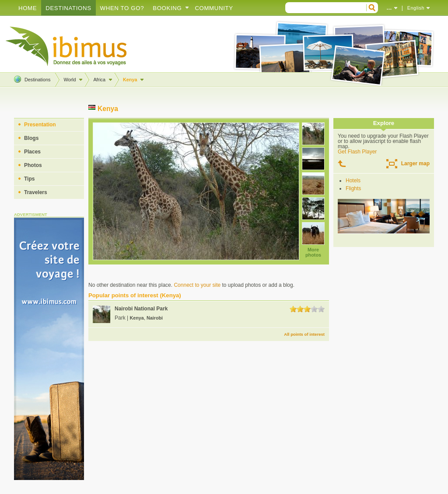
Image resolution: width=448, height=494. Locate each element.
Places (32, 152)
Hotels (353, 181)
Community (214, 8)
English (416, 8)
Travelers (36, 192)
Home (28, 8)
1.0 (293, 309)
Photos (33, 165)
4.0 (314, 309)
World (70, 80)
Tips (29, 179)
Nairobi (155, 318)
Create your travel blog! (66, 46)
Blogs (31, 138)
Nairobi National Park (141, 309)
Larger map (415, 164)
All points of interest (304, 334)
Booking (167, 8)
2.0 (300, 309)
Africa (99, 80)
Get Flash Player (357, 152)
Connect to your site (197, 285)
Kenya (130, 80)
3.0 (307, 309)
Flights (353, 188)
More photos (313, 252)
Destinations (68, 8)
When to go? (122, 8)
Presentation (40, 125)
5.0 (321, 309)
